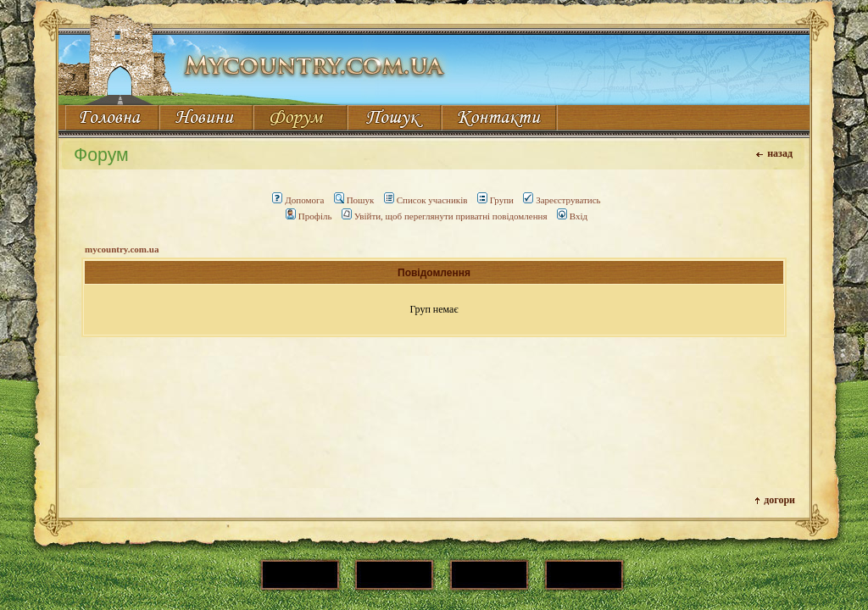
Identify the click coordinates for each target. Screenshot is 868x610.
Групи (495, 200)
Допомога (298, 200)
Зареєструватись (562, 200)
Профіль (309, 216)
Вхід (572, 216)
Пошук (354, 200)
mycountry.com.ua (122, 249)
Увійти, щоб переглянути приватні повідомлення (445, 216)
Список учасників (426, 200)
